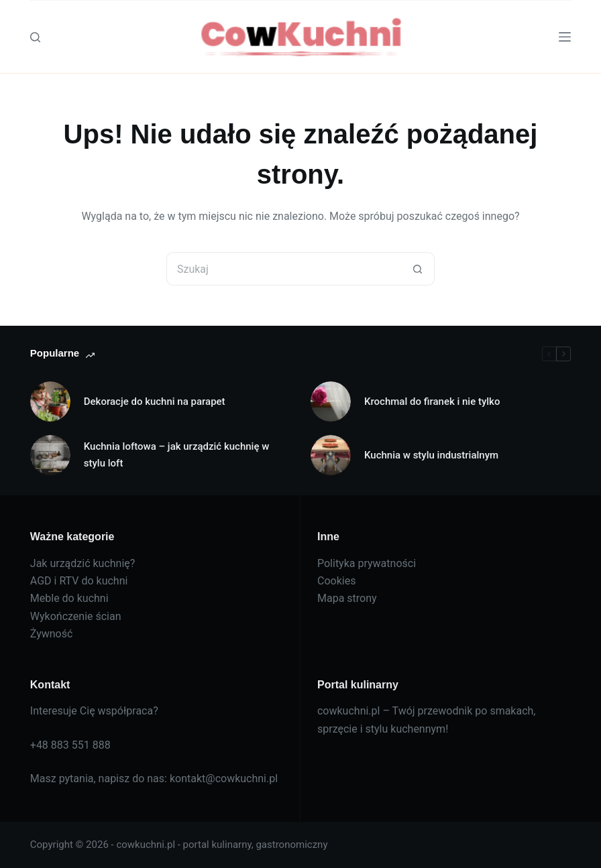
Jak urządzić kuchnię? (83, 563)
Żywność (52, 634)
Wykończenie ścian (76, 616)
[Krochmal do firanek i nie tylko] (331, 401)
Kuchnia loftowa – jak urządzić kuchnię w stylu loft (177, 455)
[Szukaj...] (284, 269)
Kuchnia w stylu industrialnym (431, 455)
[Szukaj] (35, 37)
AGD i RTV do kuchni (79, 581)
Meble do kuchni (69, 598)
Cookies (336, 581)
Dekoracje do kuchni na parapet (155, 401)
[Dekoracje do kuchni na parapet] (50, 401)
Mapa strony (347, 598)
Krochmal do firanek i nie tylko (432, 401)
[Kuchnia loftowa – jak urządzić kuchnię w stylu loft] (50, 455)
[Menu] (565, 37)
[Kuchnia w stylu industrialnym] (331, 455)
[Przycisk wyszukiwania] (418, 269)
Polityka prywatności (367, 563)
